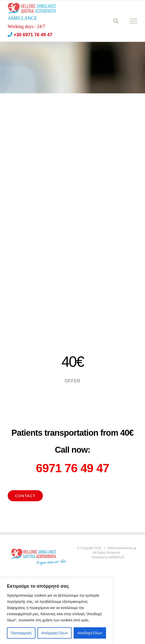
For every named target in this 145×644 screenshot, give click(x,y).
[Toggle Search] (116, 21)
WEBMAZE (117, 557)
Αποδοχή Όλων (90, 633)
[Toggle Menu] (134, 21)
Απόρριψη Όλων (55, 633)
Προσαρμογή (21, 633)
